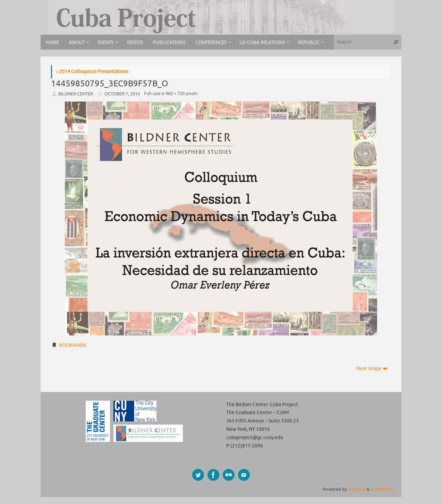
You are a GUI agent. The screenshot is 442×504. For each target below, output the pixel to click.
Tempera (357, 489)
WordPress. (383, 489)
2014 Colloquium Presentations (92, 72)
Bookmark (73, 345)
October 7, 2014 (122, 94)
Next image (372, 369)
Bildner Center (76, 94)
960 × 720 (175, 94)
